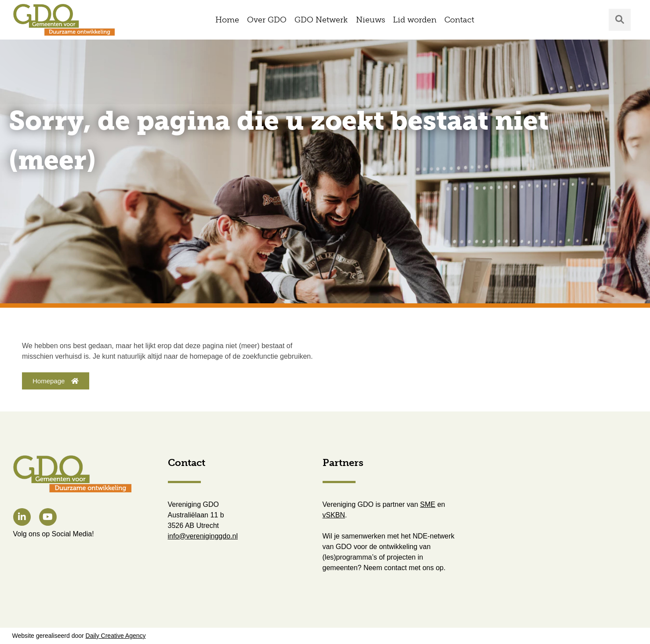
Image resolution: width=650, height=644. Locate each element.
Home (227, 20)
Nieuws (370, 20)
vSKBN (334, 515)
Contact (459, 20)
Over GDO (267, 20)
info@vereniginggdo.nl (203, 536)
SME (428, 504)
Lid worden (415, 20)
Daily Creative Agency (116, 636)
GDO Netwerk (321, 20)
